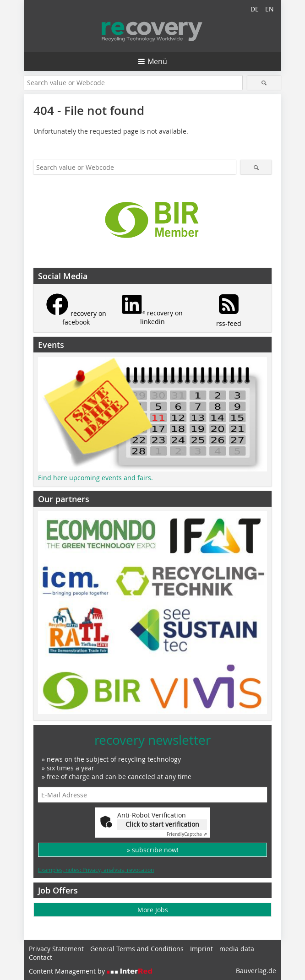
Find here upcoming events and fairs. (95, 478)
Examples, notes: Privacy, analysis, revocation (96, 870)
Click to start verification (162, 824)
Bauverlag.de (256, 971)
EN (270, 9)
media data (237, 949)
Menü (157, 61)
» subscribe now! (153, 850)
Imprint (202, 949)
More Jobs (153, 910)
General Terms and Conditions (137, 949)
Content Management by (91, 971)
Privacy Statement (56, 949)
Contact (41, 957)
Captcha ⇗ (187, 834)
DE (255, 9)
